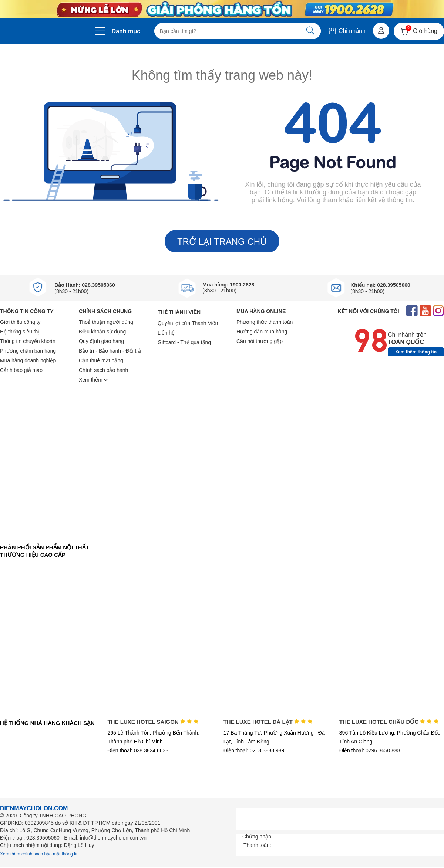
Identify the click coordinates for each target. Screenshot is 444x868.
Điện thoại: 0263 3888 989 (254, 750)
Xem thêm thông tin (416, 352)
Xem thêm (93, 380)
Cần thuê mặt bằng (101, 360)
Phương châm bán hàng (28, 351)
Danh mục (126, 31)
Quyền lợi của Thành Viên (188, 323)
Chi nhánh (347, 31)
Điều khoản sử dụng (102, 332)
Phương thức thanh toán (265, 322)
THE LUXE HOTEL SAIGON (153, 722)
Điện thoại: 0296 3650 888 (370, 750)
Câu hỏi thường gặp (260, 341)
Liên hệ (166, 333)
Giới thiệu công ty (20, 322)
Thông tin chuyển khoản (28, 341)
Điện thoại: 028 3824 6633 (138, 750)
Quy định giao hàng (101, 341)
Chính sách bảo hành (103, 370)
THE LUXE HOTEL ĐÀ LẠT (268, 722)
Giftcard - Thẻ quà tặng (184, 342)
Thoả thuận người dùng (106, 322)
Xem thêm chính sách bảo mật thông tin (39, 854)
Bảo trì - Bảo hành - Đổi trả (110, 351)
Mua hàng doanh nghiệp (28, 360)
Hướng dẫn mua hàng (262, 332)
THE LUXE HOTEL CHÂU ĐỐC (389, 722)
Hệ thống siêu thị (20, 332)
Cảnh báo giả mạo (21, 370)
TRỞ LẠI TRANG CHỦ (222, 242)
